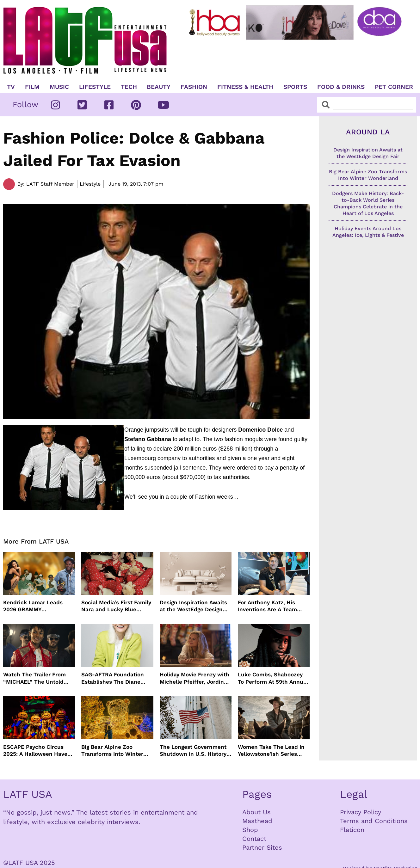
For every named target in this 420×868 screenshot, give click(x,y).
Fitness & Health (245, 87)
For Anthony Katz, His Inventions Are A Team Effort (267, 606)
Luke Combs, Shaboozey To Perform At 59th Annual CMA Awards (273, 678)
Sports (295, 87)
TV (11, 87)
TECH (129, 87)
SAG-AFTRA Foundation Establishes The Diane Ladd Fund (113, 678)
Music (59, 87)
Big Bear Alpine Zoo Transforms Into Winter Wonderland (112, 751)
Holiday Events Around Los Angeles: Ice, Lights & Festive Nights (368, 235)
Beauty (159, 87)
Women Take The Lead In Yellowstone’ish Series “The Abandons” (271, 751)
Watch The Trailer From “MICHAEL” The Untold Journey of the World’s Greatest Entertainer (34, 678)
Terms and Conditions (374, 821)
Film (32, 87)
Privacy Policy (361, 812)
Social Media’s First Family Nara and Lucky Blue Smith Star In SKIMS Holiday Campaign (116, 606)
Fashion (194, 87)
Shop (250, 830)
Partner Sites (262, 847)
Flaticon (352, 830)
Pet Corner (394, 87)
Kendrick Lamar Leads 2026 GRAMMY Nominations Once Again (36, 606)
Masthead (257, 821)
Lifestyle (95, 87)
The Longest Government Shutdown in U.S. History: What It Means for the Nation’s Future (194, 751)
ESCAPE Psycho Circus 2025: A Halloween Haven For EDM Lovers (37, 751)
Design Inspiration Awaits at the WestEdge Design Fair (193, 606)
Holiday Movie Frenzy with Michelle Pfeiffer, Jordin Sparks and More (195, 678)
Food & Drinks (341, 87)
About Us (256, 812)
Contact (254, 839)
